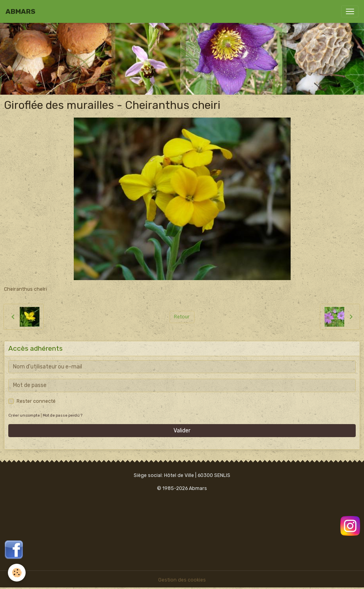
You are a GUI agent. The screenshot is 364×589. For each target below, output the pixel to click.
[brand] (21, 11)
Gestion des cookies (182, 580)
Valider (182, 431)
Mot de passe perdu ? (63, 415)
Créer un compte (24, 415)
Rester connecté (36, 401)
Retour (182, 317)
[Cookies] (17, 573)
